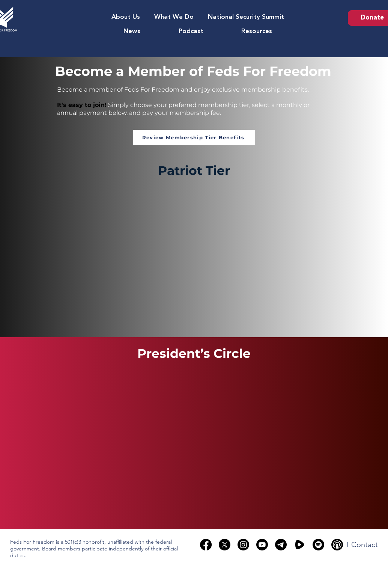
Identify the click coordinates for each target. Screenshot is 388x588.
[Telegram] (281, 545)
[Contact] (365, 544)
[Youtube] (262, 545)
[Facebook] (206, 545)
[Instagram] (243, 545)
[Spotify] (318, 545)
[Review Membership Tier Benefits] (194, 137)
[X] (225, 545)
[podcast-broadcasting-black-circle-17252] (337, 545)
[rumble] (300, 545)
